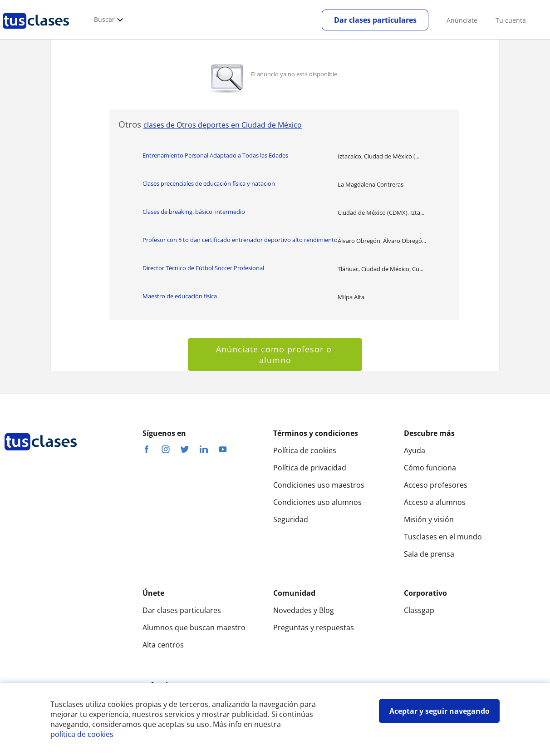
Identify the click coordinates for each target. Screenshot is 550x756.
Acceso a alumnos (435, 502)
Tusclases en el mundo (443, 537)
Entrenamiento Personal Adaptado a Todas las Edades (215, 155)
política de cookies (82, 734)
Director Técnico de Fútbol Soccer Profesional (203, 268)
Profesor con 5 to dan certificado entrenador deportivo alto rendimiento (240, 240)
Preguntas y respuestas (314, 628)
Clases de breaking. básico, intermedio (194, 212)
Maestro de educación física (180, 296)
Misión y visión (429, 519)
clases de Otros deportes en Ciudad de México (223, 125)
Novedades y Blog (304, 610)
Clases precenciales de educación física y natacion (209, 183)
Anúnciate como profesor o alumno (275, 355)
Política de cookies (305, 450)
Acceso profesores (436, 485)
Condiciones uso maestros (319, 485)
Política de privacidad (310, 468)
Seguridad (291, 519)
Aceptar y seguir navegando (440, 711)
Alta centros (163, 645)
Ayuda (415, 450)
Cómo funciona (430, 468)
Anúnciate (462, 20)
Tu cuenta (511, 20)
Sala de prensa (429, 554)
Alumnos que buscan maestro (194, 628)
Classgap (419, 610)
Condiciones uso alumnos (317, 502)
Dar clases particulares (375, 20)
